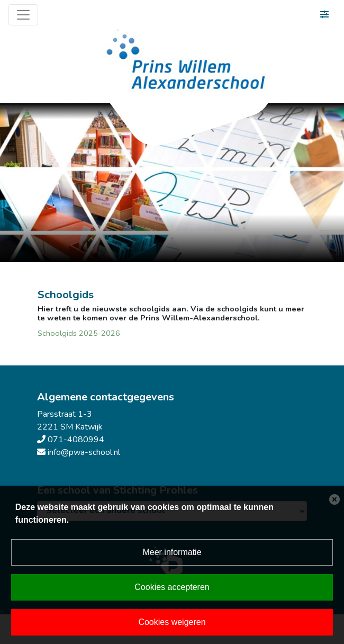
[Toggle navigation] (23, 15)
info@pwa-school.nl (84, 452)
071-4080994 (76, 440)
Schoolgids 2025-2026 (79, 333)
